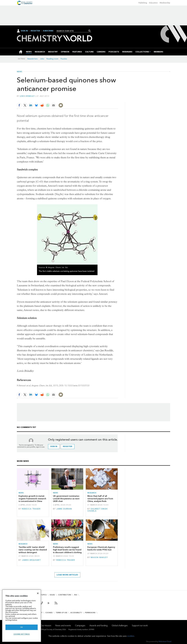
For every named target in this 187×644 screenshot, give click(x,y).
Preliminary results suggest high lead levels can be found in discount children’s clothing (67, 550)
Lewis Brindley (27, 96)
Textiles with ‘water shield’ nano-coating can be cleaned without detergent (33, 550)
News (19, 72)
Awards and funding (98, 626)
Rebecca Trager (31, 509)
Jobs (42, 59)
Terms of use (61, 613)
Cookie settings (22, 634)
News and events (63, 626)
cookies (131, 636)
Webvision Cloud (165, 641)
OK (22, 627)
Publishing (143, 3)
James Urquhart (31, 560)
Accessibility (76, 613)
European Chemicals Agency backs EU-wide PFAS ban (101, 548)
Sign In (24, 31)
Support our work (140, 626)
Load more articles (67, 575)
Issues (52, 595)
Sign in (54, 446)
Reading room (52, 59)
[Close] (38, 593)
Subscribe (48, 31)
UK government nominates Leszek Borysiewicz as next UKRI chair (66, 499)
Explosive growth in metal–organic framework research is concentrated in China (32, 499)
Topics (44, 595)
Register (35, 31)
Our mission (46, 626)
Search (90, 31)
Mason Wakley (99, 557)
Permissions (90, 613)
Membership (165, 3)
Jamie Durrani (64, 509)
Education (153, 3)
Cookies (49, 613)
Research (92, 493)
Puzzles (64, 59)
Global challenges (120, 626)
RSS (76, 595)
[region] (22, 616)
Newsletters (33, 59)
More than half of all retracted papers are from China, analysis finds (100, 499)
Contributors (65, 595)
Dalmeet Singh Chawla (98, 510)
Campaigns (80, 626)
